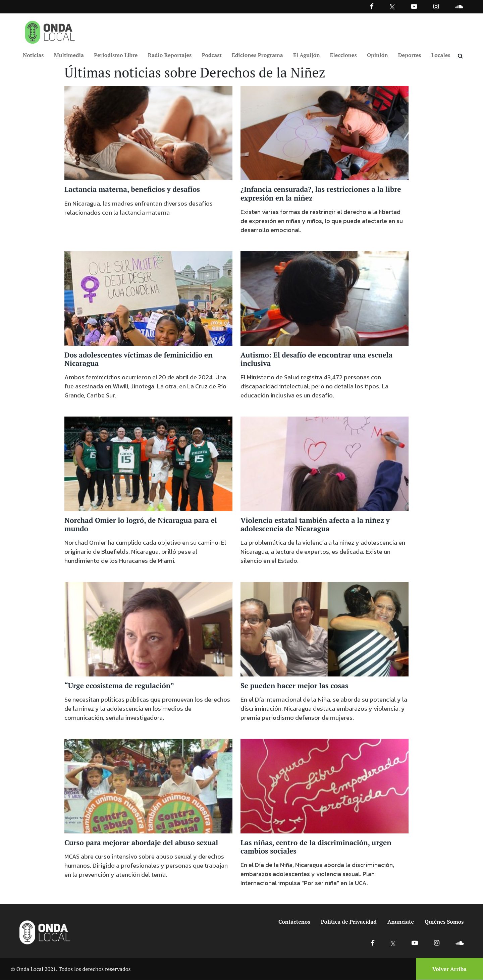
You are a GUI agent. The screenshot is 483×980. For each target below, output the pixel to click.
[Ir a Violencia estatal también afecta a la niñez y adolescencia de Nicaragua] (325, 463)
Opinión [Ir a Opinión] (378, 55)
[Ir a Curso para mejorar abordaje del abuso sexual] (148, 785)
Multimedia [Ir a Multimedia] (69, 55)
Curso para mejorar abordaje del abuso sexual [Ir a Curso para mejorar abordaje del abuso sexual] (141, 842)
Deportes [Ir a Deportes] (410, 55)
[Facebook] (372, 6)
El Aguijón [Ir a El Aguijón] (306, 55)
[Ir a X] (393, 943)
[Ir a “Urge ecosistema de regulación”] (148, 629)
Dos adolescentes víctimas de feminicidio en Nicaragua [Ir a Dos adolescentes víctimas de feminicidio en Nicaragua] (139, 359)
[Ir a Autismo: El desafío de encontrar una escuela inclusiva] (325, 298)
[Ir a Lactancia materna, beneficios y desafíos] (148, 132)
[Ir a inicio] (50, 31)
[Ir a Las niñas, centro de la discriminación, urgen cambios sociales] (325, 785)
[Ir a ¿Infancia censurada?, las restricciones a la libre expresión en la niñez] (325, 132)
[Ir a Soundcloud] (460, 943)
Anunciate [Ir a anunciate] (401, 922)
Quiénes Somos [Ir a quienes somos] (444, 922)
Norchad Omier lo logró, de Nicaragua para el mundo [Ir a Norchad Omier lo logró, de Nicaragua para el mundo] (141, 524)
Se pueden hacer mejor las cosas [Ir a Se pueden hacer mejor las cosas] (294, 686)
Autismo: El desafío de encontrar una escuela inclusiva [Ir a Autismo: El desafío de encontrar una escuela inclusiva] (316, 359)
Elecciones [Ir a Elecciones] (343, 55)
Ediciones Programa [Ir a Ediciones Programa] (257, 55)
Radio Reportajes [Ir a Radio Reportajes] (170, 55)
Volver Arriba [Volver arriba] (449, 969)
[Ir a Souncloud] (459, 6)
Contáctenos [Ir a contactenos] (294, 922)
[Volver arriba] (447, 969)
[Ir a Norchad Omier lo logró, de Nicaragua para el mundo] (148, 463)
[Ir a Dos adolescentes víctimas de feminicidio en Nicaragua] (148, 298)
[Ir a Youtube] (414, 6)
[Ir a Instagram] (436, 6)
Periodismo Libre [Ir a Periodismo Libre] (116, 55)
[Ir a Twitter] (392, 7)
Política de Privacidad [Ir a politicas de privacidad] (349, 922)
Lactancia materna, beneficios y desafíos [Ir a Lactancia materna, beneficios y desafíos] (132, 189)
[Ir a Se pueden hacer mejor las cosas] (325, 629)
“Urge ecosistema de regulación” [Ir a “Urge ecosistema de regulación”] (119, 686)
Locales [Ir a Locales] (441, 55)
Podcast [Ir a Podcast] (212, 55)
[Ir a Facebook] (373, 943)
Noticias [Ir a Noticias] (33, 55)
